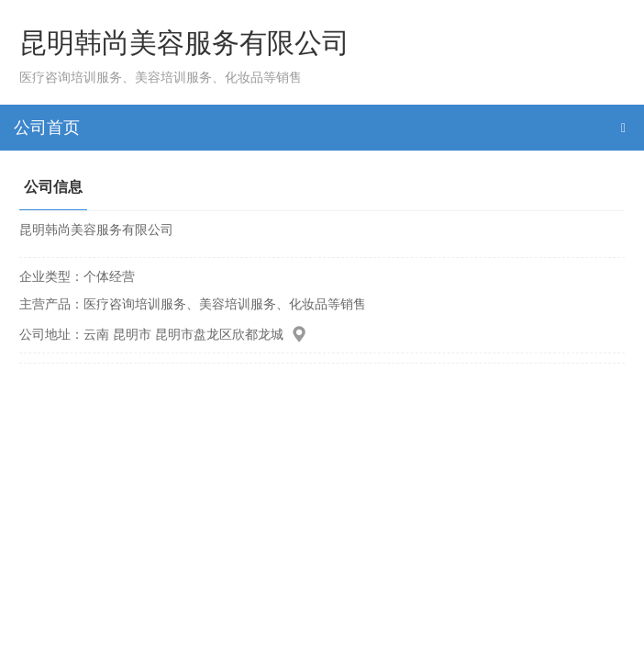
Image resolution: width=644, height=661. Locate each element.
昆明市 (132, 334)
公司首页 (47, 128)
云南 (96, 334)
